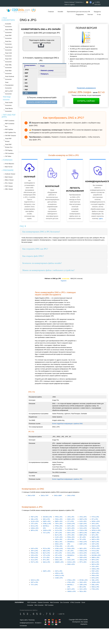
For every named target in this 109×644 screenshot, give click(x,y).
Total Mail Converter (8, 72)
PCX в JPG (47, 548)
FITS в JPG (95, 517)
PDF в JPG (34, 517)
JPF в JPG (59, 533)
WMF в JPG (95, 533)
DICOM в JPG (47, 517)
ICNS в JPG (83, 530)
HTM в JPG (71, 582)
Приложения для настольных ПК (78, 12)
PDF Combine (10, 121)
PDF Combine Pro (10, 125)
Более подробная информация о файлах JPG (67, 479)
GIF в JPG (95, 535)
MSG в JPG (59, 544)
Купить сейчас (86, 101)
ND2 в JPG (59, 539)
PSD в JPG (71, 548)
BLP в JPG (59, 535)
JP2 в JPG (58, 528)
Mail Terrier (9, 167)
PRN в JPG (59, 517)
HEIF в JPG (95, 542)
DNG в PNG (71, 496)
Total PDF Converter (8, 37)
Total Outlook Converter (10, 78)
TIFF (26, 76)
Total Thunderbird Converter (9, 85)
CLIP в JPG (59, 537)
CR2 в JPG (83, 555)
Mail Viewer (9, 177)
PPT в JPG (83, 562)
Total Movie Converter (9, 110)
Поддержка (80, 14)
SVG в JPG (83, 528)
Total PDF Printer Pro (9, 146)
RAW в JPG (83, 551)
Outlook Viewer (10, 174)
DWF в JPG (47, 521)
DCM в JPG (71, 524)
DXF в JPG (71, 526)
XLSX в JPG (35, 521)
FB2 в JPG (83, 591)
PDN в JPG (71, 537)
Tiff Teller (8, 156)
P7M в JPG (59, 546)
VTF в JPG (34, 524)
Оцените (64, 281)
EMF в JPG (83, 544)
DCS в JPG (34, 526)
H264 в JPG (35, 528)
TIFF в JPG (59, 524)
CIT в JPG (71, 521)
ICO (26, 83)
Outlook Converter (43, 602)
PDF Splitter (9, 129)
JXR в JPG (71, 517)
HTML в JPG (47, 524)
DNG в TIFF (45, 496)
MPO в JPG (83, 533)
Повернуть (45, 74)
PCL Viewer (9, 183)
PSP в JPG (71, 530)
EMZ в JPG (71, 519)
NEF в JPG (83, 548)
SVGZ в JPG (71, 562)
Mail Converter (55, 602)
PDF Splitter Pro (10, 132)
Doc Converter (65, 602)
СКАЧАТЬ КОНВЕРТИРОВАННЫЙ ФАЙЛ (42, 102)
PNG (26, 86)
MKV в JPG (95, 562)
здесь (101, 218)
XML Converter (39, 605)
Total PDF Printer (8, 140)
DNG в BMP (58, 496)
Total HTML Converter (9, 31)
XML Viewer (9, 189)
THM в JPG (95, 528)
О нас (99, 14)
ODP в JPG (83, 557)
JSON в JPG (47, 530)
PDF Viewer (9, 186)
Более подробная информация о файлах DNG (67, 424)
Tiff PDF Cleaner (11, 136)
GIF (26, 80)
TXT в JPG (46, 533)
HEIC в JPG (95, 539)
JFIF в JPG (71, 535)
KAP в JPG (83, 521)
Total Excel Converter (9, 49)
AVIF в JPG (95, 544)
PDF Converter (32, 602)
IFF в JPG (95, 519)
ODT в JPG (71, 528)
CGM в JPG (83, 526)
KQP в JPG (83, 524)
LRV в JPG (71, 539)
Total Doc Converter (8, 43)
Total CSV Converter (8, 60)
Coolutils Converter (8, 25)
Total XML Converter (8, 66)
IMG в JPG (46, 519)
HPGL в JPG (96, 521)
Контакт (90, 14)
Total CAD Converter (8, 54)
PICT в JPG (35, 562)
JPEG (27, 70)
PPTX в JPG (96, 548)
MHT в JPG (71, 533)
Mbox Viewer (9, 180)
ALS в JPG (59, 530)
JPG (26, 93)
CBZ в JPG (83, 582)
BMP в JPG (59, 521)
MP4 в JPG (34, 530)
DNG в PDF (31, 496)
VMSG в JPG (72, 591)
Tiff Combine (9, 153)
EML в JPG (59, 542)
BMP (26, 73)
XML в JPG (34, 519)
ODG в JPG (95, 546)
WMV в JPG (96, 557)
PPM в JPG (59, 526)
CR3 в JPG (83, 517)
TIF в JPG (83, 539)
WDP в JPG (83, 519)
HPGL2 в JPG (96, 530)
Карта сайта (24, 620)
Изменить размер (47, 70)
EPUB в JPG (84, 580)
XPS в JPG (95, 524)
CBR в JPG (83, 585)
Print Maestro (10, 164)
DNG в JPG (71, 564)
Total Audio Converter (9, 104)
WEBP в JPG (59, 562)
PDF (26, 90)
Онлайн (60, 12)
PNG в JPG (59, 519)
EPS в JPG (95, 578)
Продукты (97, 12)
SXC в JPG (83, 589)
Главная (51, 12)
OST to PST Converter (9, 92)
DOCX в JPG (96, 526)
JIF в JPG (70, 546)
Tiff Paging (9, 150)
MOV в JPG (95, 564)
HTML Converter (75, 602)
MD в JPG (83, 587)
